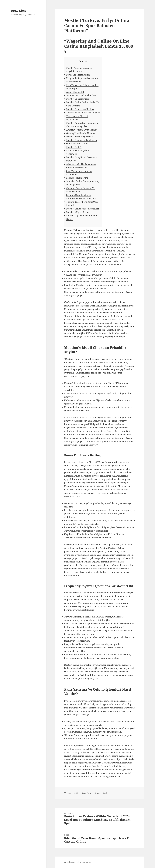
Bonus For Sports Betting (78, 75)
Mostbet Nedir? (74, 147)
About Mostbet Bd (75, 92)
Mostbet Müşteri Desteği (78, 212)
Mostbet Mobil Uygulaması (79, 137)
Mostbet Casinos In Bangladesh (82, 140)
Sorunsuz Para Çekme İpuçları (81, 95)
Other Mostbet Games (77, 144)
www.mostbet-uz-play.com (77, 376)
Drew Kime (19, 11)
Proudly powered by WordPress (77, 862)
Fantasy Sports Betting (77, 178)
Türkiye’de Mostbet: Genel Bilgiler (83, 113)
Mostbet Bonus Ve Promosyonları (83, 209)
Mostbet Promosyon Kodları (80, 109)
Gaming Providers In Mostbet (81, 133)
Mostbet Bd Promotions (78, 99)
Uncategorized (101, 793)
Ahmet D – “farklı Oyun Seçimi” (82, 130)
